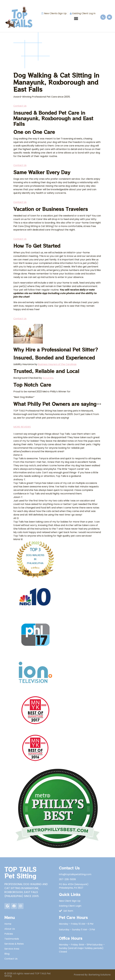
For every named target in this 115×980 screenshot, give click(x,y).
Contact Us (20, 106)
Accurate (48, 378)
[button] (76, 19)
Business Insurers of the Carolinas (57, 364)
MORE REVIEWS (22, 427)
